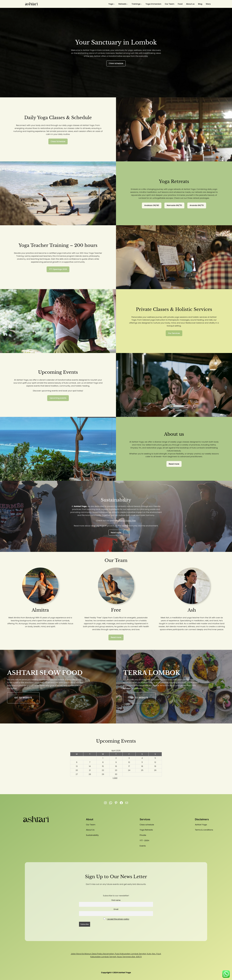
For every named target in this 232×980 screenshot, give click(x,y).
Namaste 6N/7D (174, 205)
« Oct (115, 778)
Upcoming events (58, 398)
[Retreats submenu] (123, 4)
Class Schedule (58, 141)
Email (116, 909)
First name (116, 900)
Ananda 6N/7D (197, 205)
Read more (174, 464)
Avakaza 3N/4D (152, 205)
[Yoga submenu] (112, 4)
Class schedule (116, 63)
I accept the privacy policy (118, 919)
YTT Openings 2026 (58, 269)
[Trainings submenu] (137, 4)
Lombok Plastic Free (127, 521)
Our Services (174, 333)
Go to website (23, 698)
